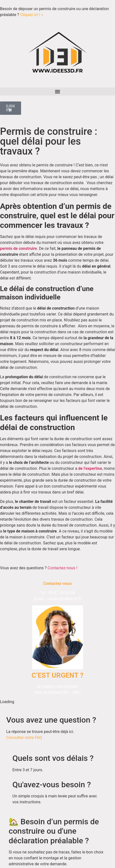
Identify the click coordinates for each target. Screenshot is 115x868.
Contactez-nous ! (62, 568)
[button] (57, 91)
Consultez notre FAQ (24, 738)
